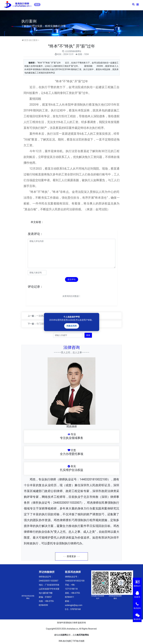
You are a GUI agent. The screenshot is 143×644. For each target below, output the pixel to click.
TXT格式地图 (78, 641)
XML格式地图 (65, 641)
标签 (39, 222)
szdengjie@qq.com (74, 605)
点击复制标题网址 (73, 51)
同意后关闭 (72, 326)
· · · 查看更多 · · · (71, 556)
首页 (26, 40)
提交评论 (72, 279)
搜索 (88, 335)
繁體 (37, 5)
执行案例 (33, 40)
